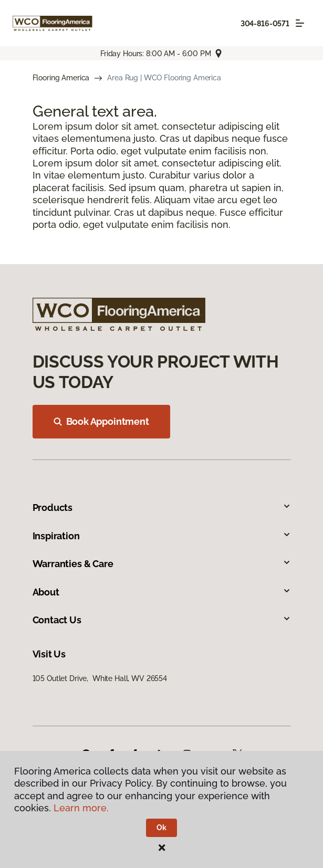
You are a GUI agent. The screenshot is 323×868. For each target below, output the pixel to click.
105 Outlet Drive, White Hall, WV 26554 (100, 678)
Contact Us (162, 620)
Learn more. (81, 808)
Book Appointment (101, 421)
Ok (161, 828)
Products (162, 508)
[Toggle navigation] (300, 23)
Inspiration (162, 536)
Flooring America (61, 78)
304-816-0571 (265, 24)
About (162, 592)
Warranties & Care (162, 564)
